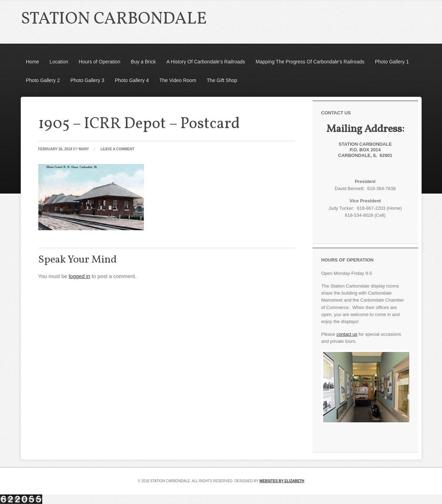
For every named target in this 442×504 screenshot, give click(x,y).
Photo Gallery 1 (392, 62)
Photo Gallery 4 (132, 80)
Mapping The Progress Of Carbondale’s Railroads (310, 62)
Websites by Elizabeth (282, 481)
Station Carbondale (114, 19)
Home (33, 62)
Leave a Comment (117, 149)
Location (59, 62)
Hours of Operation (100, 62)
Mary (84, 149)
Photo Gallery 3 (87, 80)
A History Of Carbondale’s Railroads (206, 62)
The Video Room (178, 80)
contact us (347, 334)
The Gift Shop (222, 80)
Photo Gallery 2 (43, 80)
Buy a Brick (143, 62)
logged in (80, 276)
